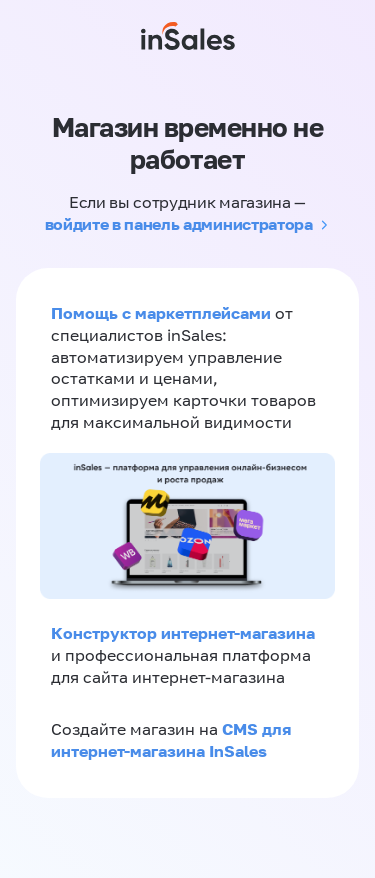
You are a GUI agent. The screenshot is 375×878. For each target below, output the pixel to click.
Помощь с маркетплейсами (163, 313)
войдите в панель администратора (179, 224)
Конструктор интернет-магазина (183, 633)
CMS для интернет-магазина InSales (171, 740)
